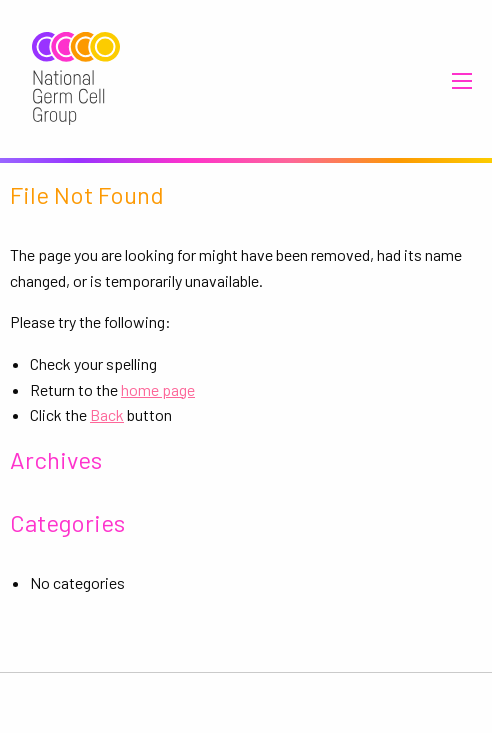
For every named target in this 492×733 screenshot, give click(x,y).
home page (158, 389)
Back (107, 414)
